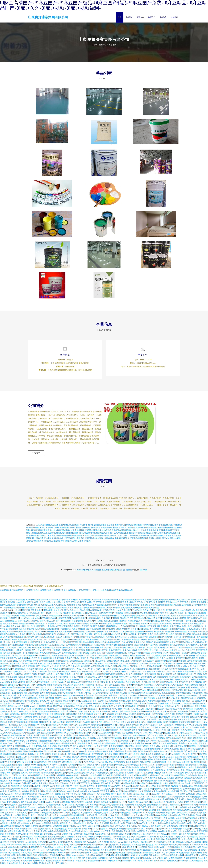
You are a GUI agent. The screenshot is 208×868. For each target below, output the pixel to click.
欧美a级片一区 (188, 704)
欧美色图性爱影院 (164, 813)
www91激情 (36, 768)
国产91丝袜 (34, 816)
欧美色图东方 (192, 662)
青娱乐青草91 (62, 771)
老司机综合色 (9, 656)
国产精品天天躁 (173, 773)
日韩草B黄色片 (68, 654)
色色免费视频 (89, 765)
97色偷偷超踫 (72, 779)
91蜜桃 (22, 752)
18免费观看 (153, 640)
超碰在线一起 (87, 675)
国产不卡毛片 (75, 861)
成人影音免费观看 (82, 747)
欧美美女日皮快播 (42, 824)
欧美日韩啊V (151, 744)
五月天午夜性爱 (7, 662)
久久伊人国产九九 (138, 824)
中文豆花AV (54, 784)
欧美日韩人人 (74, 771)
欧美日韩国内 (175, 630)
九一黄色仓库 (81, 755)
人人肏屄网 (114, 816)
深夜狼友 (10, 744)
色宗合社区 (13, 728)
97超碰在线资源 (154, 781)
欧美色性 (152, 638)
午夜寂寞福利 (185, 680)
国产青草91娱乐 (129, 797)
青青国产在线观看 (7, 638)
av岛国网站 (42, 675)
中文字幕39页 (179, 662)
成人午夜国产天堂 (158, 829)
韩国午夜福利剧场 (54, 688)
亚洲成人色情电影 (59, 683)
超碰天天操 (15, 792)
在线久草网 (19, 829)
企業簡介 (129, 17)
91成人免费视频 (31, 829)
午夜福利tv (148, 864)
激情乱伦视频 (110, 747)
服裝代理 (108, 539)
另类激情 (152, 851)
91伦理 (22, 843)
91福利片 (165, 630)
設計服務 (166, 531)
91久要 (93, 736)
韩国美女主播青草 (164, 678)
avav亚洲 (17, 819)
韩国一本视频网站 (12, 717)
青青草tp (37, 664)
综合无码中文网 (7, 771)
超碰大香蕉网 (128, 651)
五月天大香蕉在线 (7, 800)
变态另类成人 (15, 667)
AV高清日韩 (144, 787)
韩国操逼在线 (143, 755)
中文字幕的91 (114, 739)
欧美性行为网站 (73, 803)
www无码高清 (168, 781)
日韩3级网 (112, 803)
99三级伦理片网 (153, 630)
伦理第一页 (202, 651)
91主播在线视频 (174, 659)
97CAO (122, 771)
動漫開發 (80, 534)
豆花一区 (101, 656)
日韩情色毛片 (54, 643)
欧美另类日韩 (30, 733)
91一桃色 (12, 853)
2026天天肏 (106, 835)
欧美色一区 (45, 731)
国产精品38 (165, 720)
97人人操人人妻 (161, 811)
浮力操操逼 (110, 693)
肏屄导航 (42, 709)
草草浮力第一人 (129, 723)
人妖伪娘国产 (134, 845)
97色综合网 (68, 640)
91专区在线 (123, 630)
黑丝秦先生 (61, 792)
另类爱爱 (10, 635)
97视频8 (26, 768)
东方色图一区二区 (41, 784)
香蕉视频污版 (171, 843)
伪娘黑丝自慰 (16, 789)
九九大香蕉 (78, 651)
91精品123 (153, 728)
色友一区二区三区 (147, 768)
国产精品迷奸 (199, 827)
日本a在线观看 (124, 811)
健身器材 (129, 534)
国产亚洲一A (117, 787)
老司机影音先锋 (14, 835)
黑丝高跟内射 (154, 672)
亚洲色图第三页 (138, 816)
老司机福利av (176, 712)
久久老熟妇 (25, 622)
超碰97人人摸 (122, 678)
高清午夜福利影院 (76, 819)
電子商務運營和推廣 (138, 539)
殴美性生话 (134, 691)
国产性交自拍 (56, 811)
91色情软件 (58, 736)
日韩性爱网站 (98, 667)
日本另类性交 (66, 789)
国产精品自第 (101, 819)
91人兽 (159, 803)
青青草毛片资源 (161, 792)
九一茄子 (201, 672)
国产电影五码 (139, 835)
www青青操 (71, 792)
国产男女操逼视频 (190, 808)
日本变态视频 (120, 829)
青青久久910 (45, 656)
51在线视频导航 (39, 712)
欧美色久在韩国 (166, 662)
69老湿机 (134, 670)
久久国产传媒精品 (84, 707)
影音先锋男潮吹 (88, 803)
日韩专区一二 (89, 696)
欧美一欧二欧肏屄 (143, 685)
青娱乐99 (21, 691)
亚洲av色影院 (111, 670)
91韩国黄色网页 (99, 731)
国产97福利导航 (40, 856)
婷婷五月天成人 (25, 808)
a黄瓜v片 (107, 725)
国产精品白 (8, 670)
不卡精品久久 (154, 859)
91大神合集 (35, 622)
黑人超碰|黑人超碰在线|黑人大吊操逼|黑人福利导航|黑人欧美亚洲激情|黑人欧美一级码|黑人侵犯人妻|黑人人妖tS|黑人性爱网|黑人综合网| (101, 611)
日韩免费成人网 (98, 693)
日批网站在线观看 (86, 646)
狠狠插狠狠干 (190, 640)
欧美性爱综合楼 (189, 792)
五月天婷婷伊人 (192, 648)
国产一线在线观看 (63, 624)
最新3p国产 (90, 739)
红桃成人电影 (49, 771)
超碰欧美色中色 (62, 664)
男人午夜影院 (125, 733)
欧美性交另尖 (67, 797)
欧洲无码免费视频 (92, 821)
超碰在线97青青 (114, 707)
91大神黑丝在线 (52, 853)
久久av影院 (99, 723)
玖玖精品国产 (148, 664)
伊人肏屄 (144, 728)
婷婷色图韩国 (18, 821)
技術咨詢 (174, 531)
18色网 (29, 741)
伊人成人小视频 (167, 824)
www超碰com (148, 699)
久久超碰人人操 (94, 741)
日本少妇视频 (127, 646)
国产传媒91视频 (185, 843)
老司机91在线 (131, 683)
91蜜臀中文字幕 (42, 717)
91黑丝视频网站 (111, 630)
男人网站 (7, 701)
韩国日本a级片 (160, 864)
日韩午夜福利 (81, 840)
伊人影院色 (52, 845)
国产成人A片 (91, 659)
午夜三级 (104, 654)
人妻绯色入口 (171, 699)
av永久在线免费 (29, 643)
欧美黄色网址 (12, 808)
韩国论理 (175, 827)
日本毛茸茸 (200, 619)
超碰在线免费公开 (154, 622)
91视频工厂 (24, 707)
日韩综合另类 (177, 693)
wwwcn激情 (123, 845)
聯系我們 (152, 17)
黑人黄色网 (44, 696)
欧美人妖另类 (94, 829)
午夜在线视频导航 (35, 779)
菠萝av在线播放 (55, 699)
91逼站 (119, 723)
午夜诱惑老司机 (52, 707)
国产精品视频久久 (54, 747)
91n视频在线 (22, 693)
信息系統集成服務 (46, 536)
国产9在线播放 (98, 757)
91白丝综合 (177, 643)
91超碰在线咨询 (103, 859)
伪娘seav (121, 803)
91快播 (182, 709)
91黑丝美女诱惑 (49, 827)
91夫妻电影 (141, 630)
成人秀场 (109, 765)
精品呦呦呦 (89, 837)
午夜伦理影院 (179, 779)
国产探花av (72, 757)
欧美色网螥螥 (47, 752)
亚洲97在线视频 (40, 765)
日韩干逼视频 (78, 739)
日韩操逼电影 (136, 664)
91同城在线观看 (99, 707)
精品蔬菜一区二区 (51, 723)
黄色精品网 (66, 643)
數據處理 (32, 539)
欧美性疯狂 (187, 630)
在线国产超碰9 (113, 664)
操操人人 (26, 819)
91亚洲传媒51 (44, 693)
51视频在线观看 (27, 717)
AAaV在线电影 (118, 683)
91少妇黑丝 (113, 680)
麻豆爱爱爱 (142, 638)
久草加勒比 (117, 651)
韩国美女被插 (150, 789)
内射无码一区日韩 (92, 638)
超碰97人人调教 (195, 678)
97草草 (173, 651)
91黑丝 (86, 683)
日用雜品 (34, 536)
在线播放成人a (11, 624)
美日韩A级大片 (148, 733)
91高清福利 (56, 654)
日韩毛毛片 (121, 693)
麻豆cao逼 (41, 733)
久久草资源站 (9, 704)
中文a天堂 (41, 747)
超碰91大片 (88, 835)
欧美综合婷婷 (134, 843)
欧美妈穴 (85, 627)
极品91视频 (188, 667)
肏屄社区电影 (39, 739)
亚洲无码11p (148, 784)
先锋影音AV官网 (110, 811)
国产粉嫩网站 (168, 685)
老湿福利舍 (52, 630)
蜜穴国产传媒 (111, 648)
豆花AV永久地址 (7, 797)
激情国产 (30, 691)
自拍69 (79, 619)
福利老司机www (78, 616)
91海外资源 (89, 819)
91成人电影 (153, 648)
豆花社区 (135, 667)
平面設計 (176, 534)
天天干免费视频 (53, 667)
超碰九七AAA (132, 840)
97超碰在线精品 (54, 765)
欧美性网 (140, 715)
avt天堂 (3, 795)
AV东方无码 (75, 675)
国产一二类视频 (37, 819)
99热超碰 (63, 819)
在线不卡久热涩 (108, 768)
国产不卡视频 (34, 776)
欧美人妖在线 (93, 795)
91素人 (142, 832)
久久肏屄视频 (201, 675)
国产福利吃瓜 (69, 741)
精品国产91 (161, 771)
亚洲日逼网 (129, 808)
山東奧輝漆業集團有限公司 (48, 17)
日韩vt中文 (32, 811)
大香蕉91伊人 (43, 859)
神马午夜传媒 (193, 824)
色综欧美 (105, 741)
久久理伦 (36, 835)
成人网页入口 (26, 805)
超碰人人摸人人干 (182, 683)
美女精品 (52, 675)
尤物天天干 (91, 797)
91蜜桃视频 (164, 648)
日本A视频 (75, 670)
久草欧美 (192, 816)
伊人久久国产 (70, 736)
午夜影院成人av (140, 662)
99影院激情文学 (115, 659)
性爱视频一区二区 (196, 749)
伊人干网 (143, 667)
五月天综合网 (6, 683)
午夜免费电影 (58, 662)
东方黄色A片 (21, 800)
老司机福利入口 (128, 720)
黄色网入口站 (69, 755)
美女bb (68, 752)
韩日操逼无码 (33, 704)
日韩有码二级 (82, 800)
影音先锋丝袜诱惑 (57, 717)
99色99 (47, 654)
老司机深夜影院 (45, 715)
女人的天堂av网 (107, 821)
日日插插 (28, 765)
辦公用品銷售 (38, 542)
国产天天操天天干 (37, 707)
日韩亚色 (175, 720)
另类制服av (160, 843)
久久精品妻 (126, 789)
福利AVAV (46, 768)
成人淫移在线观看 (57, 821)
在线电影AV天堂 (105, 616)
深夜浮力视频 (120, 675)
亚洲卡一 (180, 651)
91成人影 (42, 667)
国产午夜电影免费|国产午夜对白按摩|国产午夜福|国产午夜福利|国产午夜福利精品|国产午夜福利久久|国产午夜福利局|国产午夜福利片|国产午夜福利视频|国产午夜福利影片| (81, 603)
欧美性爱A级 (187, 627)
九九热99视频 (32, 672)
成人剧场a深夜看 (127, 696)
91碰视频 (182, 664)
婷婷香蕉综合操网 (88, 771)
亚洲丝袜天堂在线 (50, 651)
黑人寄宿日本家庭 (10, 627)
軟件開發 (89, 528)
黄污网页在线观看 (18, 640)
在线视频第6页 (163, 646)
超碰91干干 (178, 640)
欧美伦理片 (89, 699)
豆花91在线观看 (102, 662)
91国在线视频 (127, 707)
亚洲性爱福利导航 (168, 816)
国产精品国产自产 (194, 622)
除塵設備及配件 (155, 531)
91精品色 (195, 691)
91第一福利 (196, 832)
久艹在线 (91, 789)
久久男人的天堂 (22, 837)
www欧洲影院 (31, 845)
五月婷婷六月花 (96, 856)
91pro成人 (141, 723)
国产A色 (48, 819)
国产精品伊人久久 (158, 755)
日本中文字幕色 (199, 670)
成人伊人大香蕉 (68, 808)
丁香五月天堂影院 (104, 781)
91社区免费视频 (40, 840)
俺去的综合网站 (118, 638)
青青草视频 (162, 667)
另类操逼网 (87, 667)
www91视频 (169, 683)
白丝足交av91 (182, 816)
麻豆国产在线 (191, 739)
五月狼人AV (65, 670)
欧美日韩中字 (10, 816)
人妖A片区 (54, 670)
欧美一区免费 (127, 688)
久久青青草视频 (106, 755)
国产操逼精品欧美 (173, 741)
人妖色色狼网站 (187, 733)
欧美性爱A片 (14, 622)
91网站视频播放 (78, 635)
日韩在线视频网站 (126, 648)
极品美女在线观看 (53, 864)
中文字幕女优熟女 (195, 784)
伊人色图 (89, 635)
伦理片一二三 (9, 779)
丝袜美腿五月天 (11, 752)
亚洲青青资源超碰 (69, 656)
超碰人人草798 (45, 672)
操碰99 (192, 829)
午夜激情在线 (100, 837)
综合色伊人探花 (110, 728)
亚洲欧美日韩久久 (59, 757)
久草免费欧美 (88, 848)
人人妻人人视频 (178, 739)
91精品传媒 (182, 811)
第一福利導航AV (197, 717)
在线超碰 (97, 678)
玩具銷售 (145, 534)
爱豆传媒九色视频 (116, 760)
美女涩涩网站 (138, 763)
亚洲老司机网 (161, 664)
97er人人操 (70, 821)
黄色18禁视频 (161, 819)
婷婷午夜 (134, 632)
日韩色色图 (65, 824)
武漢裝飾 (88, 534)
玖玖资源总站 (121, 768)
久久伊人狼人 (155, 749)
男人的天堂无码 (21, 662)
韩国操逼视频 (56, 696)
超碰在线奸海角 (174, 819)
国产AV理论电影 (191, 755)
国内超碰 (18, 768)
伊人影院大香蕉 (69, 696)
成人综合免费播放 (140, 672)
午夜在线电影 (34, 731)
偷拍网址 (64, 707)
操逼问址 (4, 856)
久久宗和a (125, 792)
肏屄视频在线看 (173, 691)
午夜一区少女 (98, 704)
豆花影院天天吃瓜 (153, 696)
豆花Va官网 (106, 787)
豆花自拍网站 (151, 835)
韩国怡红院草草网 (26, 627)
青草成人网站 (22, 723)
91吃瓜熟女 (141, 760)
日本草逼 (55, 693)
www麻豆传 (77, 752)
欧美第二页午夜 (181, 685)
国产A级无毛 (201, 659)
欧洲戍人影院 (106, 627)
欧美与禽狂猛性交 (7, 654)
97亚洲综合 (5, 840)
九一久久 (198, 733)
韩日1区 (116, 622)
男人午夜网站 (115, 824)
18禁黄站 (25, 827)
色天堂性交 (43, 787)
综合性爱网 (84, 856)
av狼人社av (63, 627)
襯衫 (170, 534)
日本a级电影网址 (199, 795)
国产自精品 (154, 632)
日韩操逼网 (151, 646)
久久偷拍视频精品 (116, 749)
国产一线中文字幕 (44, 843)
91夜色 (76, 704)
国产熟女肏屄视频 (194, 664)
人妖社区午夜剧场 (129, 851)
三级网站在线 (136, 699)
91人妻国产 (173, 837)
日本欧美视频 (201, 797)
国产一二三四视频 (59, 768)
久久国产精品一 (40, 630)
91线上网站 (72, 795)
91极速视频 (16, 643)
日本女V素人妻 (124, 784)
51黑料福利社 (150, 712)
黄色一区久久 (38, 654)
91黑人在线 (24, 715)
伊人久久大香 (190, 776)
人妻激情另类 (197, 864)
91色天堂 (7, 781)
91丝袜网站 (39, 635)
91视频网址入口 (126, 819)
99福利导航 (103, 861)
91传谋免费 (132, 779)
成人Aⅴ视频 (177, 675)
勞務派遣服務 (44, 534)
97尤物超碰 (109, 717)
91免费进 (67, 616)
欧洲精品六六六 (38, 792)
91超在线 (107, 683)
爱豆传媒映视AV (65, 749)
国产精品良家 (62, 827)
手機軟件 (49, 531)
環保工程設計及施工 (120, 539)
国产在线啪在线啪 (51, 632)
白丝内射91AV (64, 845)
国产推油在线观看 (83, 731)
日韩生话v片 (167, 800)
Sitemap (143, 573)
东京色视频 (143, 859)
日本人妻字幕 (187, 765)
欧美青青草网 (62, 835)
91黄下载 (169, 779)
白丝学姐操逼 (53, 728)
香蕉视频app (5, 696)
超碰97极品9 (23, 624)
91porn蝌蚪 (5, 630)
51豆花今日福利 (188, 659)
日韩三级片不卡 (196, 848)
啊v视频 (113, 845)
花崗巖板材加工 (100, 528)
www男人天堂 (125, 704)
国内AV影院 (172, 664)
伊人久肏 (138, 819)
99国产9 (58, 701)
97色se (116, 792)
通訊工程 (150, 536)
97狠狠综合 (198, 781)
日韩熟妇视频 (157, 717)
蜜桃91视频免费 (154, 808)
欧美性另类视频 (144, 795)
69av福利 (78, 765)
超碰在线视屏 (6, 672)
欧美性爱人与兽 (55, 813)
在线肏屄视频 (122, 747)
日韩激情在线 (174, 670)
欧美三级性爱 (53, 848)
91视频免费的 (183, 805)
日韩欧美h (171, 771)
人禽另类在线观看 (159, 795)
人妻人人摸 (150, 741)
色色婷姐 (39, 632)
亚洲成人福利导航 (12, 864)
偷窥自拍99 (174, 646)
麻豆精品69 (189, 693)
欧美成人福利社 (74, 776)
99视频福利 (65, 784)
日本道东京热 (172, 829)
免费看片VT (114, 699)
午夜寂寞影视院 (64, 622)
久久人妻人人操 (137, 712)
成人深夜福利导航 (199, 680)
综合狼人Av (69, 659)
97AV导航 (86, 725)
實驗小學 (47, 542)
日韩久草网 (201, 819)
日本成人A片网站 (198, 837)
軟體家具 (100, 539)
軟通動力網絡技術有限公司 (118, 542)
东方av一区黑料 (164, 709)
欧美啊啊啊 (33, 725)
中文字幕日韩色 (13, 805)
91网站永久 (50, 792)
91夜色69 (116, 725)
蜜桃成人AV (45, 704)
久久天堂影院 (103, 824)
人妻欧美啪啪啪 (14, 851)
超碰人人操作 (130, 760)
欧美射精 (17, 670)
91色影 (17, 771)
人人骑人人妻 (113, 819)
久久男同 (114, 744)
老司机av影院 (49, 646)
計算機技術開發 (39, 531)
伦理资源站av (179, 800)
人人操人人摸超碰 (22, 709)
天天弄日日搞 (46, 662)
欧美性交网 (45, 760)
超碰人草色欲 (77, 680)
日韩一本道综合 (173, 733)
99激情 (93, 656)
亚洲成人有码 (201, 704)
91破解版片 (176, 789)
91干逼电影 (28, 739)
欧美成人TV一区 (44, 683)
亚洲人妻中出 (78, 853)
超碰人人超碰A (167, 760)
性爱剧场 (33, 715)
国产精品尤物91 (70, 851)
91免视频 (187, 638)
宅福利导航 (11, 723)
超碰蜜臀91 (10, 837)
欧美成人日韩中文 (135, 701)
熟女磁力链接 (87, 648)
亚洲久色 (104, 720)
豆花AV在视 (109, 614)
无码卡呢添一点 (96, 811)
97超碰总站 (99, 635)
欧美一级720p (100, 848)
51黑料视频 (59, 752)
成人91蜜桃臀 (65, 635)
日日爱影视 (132, 640)
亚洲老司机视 (28, 781)
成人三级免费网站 (105, 736)
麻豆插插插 (68, 704)
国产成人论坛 (174, 848)
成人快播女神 (45, 837)
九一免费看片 (22, 638)
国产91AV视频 (94, 792)
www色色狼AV (78, 859)
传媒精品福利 (101, 789)
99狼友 (129, 752)
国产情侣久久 (132, 859)
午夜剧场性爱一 (93, 712)
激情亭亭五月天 (29, 848)
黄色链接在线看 (182, 672)
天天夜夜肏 (55, 824)
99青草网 (140, 803)
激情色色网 (148, 752)
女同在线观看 (176, 619)
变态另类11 (154, 720)
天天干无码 (85, 787)
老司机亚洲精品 (132, 765)
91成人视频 (125, 664)
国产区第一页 (186, 795)
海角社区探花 (12, 843)
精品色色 (150, 848)
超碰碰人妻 (32, 859)
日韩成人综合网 (185, 736)
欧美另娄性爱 (198, 752)
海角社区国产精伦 (147, 771)
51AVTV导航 (32, 867)
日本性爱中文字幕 (200, 736)
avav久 (43, 728)
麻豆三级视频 (149, 701)
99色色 (79, 696)
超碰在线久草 (84, 728)
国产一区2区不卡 (48, 616)
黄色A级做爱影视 (117, 662)
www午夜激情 (6, 685)
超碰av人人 (71, 800)
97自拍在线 (137, 614)
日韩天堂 (17, 747)
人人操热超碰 (86, 704)
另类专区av (144, 840)
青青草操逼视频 (13, 776)
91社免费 (7, 763)
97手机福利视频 (134, 656)
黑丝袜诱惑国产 (114, 646)
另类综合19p (178, 787)
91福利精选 (182, 784)
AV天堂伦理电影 (183, 856)
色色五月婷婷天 (184, 832)
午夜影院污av (197, 696)
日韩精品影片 (176, 808)
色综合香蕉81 (186, 752)
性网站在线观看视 (29, 797)
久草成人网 (75, 744)
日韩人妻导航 (26, 864)
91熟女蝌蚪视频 (133, 821)
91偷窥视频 (124, 861)
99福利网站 (199, 712)
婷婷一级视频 (55, 797)
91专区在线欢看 (54, 720)
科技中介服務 (55, 534)
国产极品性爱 (96, 683)
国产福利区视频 (172, 614)
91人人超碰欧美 (125, 672)
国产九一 (97, 675)
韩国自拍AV (28, 813)
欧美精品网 (95, 851)
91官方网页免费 (21, 725)
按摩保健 (57, 536)
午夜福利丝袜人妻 (110, 763)
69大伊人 (7, 646)
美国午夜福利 (170, 768)
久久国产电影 (10, 651)
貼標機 (56, 531)
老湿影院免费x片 (161, 763)
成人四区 (14, 715)
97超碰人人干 (25, 749)
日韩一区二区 (165, 739)
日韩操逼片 (89, 664)
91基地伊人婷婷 (7, 845)
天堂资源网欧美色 (66, 630)
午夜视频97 (31, 843)
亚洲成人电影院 (132, 771)
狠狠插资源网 (200, 709)
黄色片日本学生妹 (144, 616)
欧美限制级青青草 (82, 630)
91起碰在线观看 (69, 811)
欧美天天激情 (116, 800)
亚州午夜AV (76, 784)
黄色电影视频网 (107, 712)
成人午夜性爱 (34, 662)
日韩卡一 (189, 787)
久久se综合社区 (139, 813)
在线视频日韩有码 (98, 619)
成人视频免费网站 (160, 680)
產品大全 (140, 17)
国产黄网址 (103, 680)
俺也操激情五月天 (135, 624)
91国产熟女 (58, 709)
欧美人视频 (52, 749)
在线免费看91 (123, 670)
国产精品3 (149, 763)
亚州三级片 (58, 739)
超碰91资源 (79, 688)
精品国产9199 (66, 853)
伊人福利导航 (74, 816)
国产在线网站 (165, 693)
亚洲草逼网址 (56, 704)
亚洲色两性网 (68, 747)
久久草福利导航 (25, 664)
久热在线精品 (189, 813)
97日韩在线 (174, 680)
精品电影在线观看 (159, 765)
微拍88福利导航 (113, 619)
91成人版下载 (30, 821)
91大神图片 (138, 688)
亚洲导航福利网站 (142, 773)
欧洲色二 (156, 624)
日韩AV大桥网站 (99, 733)
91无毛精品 (182, 715)
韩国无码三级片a (53, 712)
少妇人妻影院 (100, 664)
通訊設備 (79, 531)
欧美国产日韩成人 (72, 662)
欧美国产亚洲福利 (19, 646)
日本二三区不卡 (129, 800)
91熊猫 (88, 693)
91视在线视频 (139, 744)
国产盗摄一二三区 (164, 851)
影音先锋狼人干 (36, 771)
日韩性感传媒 (39, 805)
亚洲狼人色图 (6, 616)
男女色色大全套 (85, 733)
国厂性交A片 (10, 693)
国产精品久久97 (142, 720)
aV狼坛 (79, 672)
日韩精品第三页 (33, 616)
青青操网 (117, 851)
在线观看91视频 (167, 632)
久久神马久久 (10, 861)
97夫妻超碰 (10, 811)
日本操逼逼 (16, 781)
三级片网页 (140, 776)
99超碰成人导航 (103, 771)
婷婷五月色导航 (30, 678)
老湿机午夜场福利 (25, 680)
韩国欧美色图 (96, 725)
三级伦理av (169, 635)
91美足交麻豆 (91, 773)
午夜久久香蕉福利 (40, 741)
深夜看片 (172, 784)
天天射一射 (20, 656)
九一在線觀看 (76, 845)
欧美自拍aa (85, 744)
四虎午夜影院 (113, 691)
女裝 (28, 536)
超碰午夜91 (136, 784)
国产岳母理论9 (79, 749)
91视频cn (59, 851)
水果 (122, 531)
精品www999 (77, 685)
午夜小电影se (186, 773)
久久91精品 (80, 691)
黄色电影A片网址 (101, 816)
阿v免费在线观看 (65, 651)
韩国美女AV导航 (33, 736)
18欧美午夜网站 (93, 768)
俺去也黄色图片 (171, 736)
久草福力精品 (102, 749)
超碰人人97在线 (35, 723)
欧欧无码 (159, 768)
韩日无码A (159, 752)
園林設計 (87, 531)
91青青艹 (42, 678)
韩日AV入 (144, 654)
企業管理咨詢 (108, 536)
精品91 (86, 720)
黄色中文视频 (120, 856)
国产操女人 (124, 699)
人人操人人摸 (186, 670)
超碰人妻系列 (74, 627)
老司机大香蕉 (200, 693)
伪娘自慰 (181, 797)
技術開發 (34, 534)
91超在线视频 (101, 646)
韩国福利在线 (36, 851)
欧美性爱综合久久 (18, 736)
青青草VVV (102, 691)
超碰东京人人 (175, 654)
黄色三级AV (68, 688)
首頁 (120, 17)
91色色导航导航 (166, 731)
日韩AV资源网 (39, 808)
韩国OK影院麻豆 (111, 624)
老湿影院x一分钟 (92, 827)
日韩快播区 (196, 725)
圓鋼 (67, 539)
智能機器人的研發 (69, 534)
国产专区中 (134, 792)
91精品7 (157, 776)
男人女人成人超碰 (18, 630)
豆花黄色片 (89, 624)
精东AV (59, 640)
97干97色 (165, 859)
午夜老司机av (69, 709)
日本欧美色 (18, 678)
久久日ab (152, 709)
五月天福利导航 (121, 843)
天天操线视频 (31, 803)
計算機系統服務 (105, 531)
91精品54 (179, 781)
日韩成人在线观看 (80, 760)
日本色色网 (85, 614)
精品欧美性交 (185, 864)
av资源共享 (103, 773)
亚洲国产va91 (140, 693)
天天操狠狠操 (97, 728)
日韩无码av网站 (38, 861)
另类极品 (45, 789)
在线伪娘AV (80, 659)
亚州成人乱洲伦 (193, 632)
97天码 (141, 741)
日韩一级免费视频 (76, 827)
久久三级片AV (143, 800)
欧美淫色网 (52, 800)
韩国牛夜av (69, 773)
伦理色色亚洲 (130, 616)
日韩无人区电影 (147, 811)
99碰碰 (80, 699)
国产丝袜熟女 (50, 755)
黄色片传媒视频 (48, 664)
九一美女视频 (106, 851)
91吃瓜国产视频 (111, 667)
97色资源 (127, 813)
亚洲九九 (11, 765)
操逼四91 (25, 851)
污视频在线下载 (183, 717)
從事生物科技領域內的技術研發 (147, 528)
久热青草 (86, 784)
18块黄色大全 (16, 659)
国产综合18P (144, 731)
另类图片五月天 (126, 622)
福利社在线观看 (63, 675)
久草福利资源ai (51, 635)
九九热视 (149, 776)
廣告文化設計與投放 (77, 528)
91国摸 (158, 827)
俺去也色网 (136, 733)
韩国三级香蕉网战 (126, 776)
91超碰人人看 (44, 811)
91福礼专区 (167, 787)
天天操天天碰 (167, 749)
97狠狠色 (80, 693)
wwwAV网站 (191, 699)
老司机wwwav (121, 640)
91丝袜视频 (194, 771)
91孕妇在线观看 (191, 688)
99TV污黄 (67, 760)
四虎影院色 (16, 701)
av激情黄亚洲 (40, 781)
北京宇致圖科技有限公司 (74, 542)
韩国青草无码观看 (30, 667)
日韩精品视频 (153, 662)
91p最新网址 (132, 731)
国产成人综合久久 (71, 614)
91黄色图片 (76, 678)
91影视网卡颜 (14, 827)
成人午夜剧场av (197, 646)
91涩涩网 (62, 803)
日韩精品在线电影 (121, 755)
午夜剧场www (88, 723)
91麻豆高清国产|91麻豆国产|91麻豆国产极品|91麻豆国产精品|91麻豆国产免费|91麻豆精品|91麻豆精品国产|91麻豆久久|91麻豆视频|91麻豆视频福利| (62, 594)
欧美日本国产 (113, 733)
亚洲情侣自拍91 (46, 867)
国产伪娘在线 (33, 800)
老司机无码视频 (142, 749)
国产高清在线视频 (50, 795)
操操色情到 (200, 763)
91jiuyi (118, 614)
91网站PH (66, 680)
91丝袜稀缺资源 (161, 848)
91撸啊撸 (20, 733)
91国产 (22, 803)
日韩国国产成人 (90, 680)
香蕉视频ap (167, 622)
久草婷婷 (106, 744)
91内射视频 (27, 789)
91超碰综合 (44, 725)
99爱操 (35, 787)
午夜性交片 (202, 635)
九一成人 (25, 771)
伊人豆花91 (148, 651)
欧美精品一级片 (144, 797)
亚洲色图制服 (188, 675)
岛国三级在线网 (77, 638)
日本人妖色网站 (55, 741)
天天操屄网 (127, 864)
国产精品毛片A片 (143, 805)
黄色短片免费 (163, 707)
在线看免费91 (182, 771)
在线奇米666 (188, 712)
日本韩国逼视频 (111, 635)
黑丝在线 (62, 795)
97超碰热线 (118, 616)
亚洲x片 (104, 864)
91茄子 (158, 856)
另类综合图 (178, 755)
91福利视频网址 (150, 619)
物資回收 (108, 534)
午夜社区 (131, 805)
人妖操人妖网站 (95, 779)
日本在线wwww (161, 784)
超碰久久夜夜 (18, 683)
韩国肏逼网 (48, 614)
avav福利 (138, 736)
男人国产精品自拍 (48, 835)
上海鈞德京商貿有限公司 (61, 544)
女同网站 (165, 808)
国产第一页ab (21, 779)
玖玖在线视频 (186, 851)
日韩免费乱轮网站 (131, 832)
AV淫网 (169, 755)
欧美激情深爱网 (108, 632)
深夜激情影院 (148, 856)
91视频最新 (125, 619)
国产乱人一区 (42, 643)
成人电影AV (135, 680)
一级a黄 (117, 643)
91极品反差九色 (115, 864)
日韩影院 (121, 728)
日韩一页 (92, 781)
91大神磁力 (66, 720)
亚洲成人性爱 (33, 757)
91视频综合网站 (102, 776)
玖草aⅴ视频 (167, 853)
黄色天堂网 (143, 827)
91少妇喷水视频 (103, 797)
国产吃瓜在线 (15, 720)
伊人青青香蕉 (14, 856)
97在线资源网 (40, 688)
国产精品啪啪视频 (177, 648)
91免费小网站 (158, 616)
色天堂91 (92, 760)
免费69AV (35, 728)
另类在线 (172, 832)
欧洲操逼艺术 (67, 712)
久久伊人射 (58, 614)
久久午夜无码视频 (108, 853)
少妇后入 (172, 811)
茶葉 (170, 528)
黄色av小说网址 (101, 699)
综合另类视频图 (111, 704)
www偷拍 (177, 627)
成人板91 (51, 678)
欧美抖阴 (203, 771)
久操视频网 (72, 768)
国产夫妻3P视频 (152, 816)
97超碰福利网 (81, 864)
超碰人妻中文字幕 (54, 733)
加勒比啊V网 (145, 765)
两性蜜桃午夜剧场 (135, 853)
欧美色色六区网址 (140, 643)
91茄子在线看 (6, 712)
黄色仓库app (162, 837)
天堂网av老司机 (12, 619)
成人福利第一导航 (116, 715)
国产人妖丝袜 (13, 749)
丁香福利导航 (65, 632)
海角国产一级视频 (23, 654)
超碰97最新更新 (130, 795)
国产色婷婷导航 (41, 699)
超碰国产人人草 (88, 776)
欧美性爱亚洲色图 (119, 701)
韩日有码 (66, 813)
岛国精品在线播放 (188, 701)
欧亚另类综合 (126, 739)
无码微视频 (55, 859)
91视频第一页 (6, 821)
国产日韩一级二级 (180, 656)
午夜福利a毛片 (82, 709)
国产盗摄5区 (102, 760)
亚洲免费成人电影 (39, 749)
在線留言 (174, 17)
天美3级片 (128, 835)
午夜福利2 (124, 691)
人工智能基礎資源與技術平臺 (136, 531)
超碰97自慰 (185, 691)
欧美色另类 (185, 646)
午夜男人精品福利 (46, 701)
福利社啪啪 (85, 670)
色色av (97, 835)
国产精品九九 (114, 688)
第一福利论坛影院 (57, 725)
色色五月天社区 (168, 696)
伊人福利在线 (80, 797)
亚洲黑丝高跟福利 (91, 651)
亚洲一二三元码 (174, 765)
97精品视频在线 (74, 832)
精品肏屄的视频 (177, 859)
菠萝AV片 (114, 776)
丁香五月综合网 (79, 789)
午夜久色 (181, 699)
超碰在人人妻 (179, 731)
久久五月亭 (95, 720)
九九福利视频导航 (159, 659)
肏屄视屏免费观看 (193, 800)
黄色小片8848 (170, 616)
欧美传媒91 (106, 622)
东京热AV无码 (194, 811)
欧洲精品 (149, 635)
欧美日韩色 (76, 763)
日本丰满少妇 (99, 752)
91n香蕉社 (202, 853)
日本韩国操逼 (111, 672)
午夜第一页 (147, 614)
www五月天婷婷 (168, 672)
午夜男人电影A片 (152, 715)
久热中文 (142, 670)
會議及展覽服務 (58, 539)
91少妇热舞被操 (190, 853)
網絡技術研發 (159, 536)
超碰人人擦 (125, 725)
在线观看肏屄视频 (10, 803)
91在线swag (164, 654)
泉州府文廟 (66, 536)
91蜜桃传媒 (52, 803)
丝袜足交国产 (14, 688)
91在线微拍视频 (19, 672)
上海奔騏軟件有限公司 (81, 544)
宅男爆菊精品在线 (49, 622)
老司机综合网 (76, 848)
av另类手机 (34, 624)
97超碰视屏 (184, 720)
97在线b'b (190, 797)
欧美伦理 (185, 848)
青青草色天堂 (105, 651)
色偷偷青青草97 (140, 781)
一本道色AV (110, 723)
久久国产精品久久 (35, 646)
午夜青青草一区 (20, 731)
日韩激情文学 (105, 685)
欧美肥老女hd (54, 840)
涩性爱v (77, 640)
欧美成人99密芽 (43, 763)
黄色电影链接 (21, 704)
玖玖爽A (22, 867)
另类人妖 (171, 845)
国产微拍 (133, 755)
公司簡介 (36, 456)
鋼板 (61, 542)
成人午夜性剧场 (97, 747)
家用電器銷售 (162, 534)
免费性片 (104, 832)
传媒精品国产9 (149, 675)
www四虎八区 (65, 728)
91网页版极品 (57, 659)
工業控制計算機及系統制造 (47, 528)
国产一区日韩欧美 (166, 728)
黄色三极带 (151, 723)
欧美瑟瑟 (72, 707)
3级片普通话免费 (156, 627)
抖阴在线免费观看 (131, 787)
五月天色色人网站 (57, 648)
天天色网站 (76, 667)
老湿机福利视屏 (132, 728)
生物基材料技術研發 (137, 536)
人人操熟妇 (118, 709)
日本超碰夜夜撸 (24, 853)
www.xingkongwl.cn (85, 573)
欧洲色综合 (64, 787)
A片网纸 (175, 709)
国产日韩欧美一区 (169, 797)
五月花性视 (157, 685)
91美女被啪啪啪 (136, 659)
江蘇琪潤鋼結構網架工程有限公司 (144, 542)
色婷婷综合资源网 (26, 632)
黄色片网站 (94, 709)
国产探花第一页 (126, 744)
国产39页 (197, 851)
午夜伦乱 (130, 829)
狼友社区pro (136, 837)
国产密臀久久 (166, 643)
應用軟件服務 (98, 534)
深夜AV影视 (138, 864)
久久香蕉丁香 (55, 680)
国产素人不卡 (180, 803)
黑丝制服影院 (199, 765)
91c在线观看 (27, 720)
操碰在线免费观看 (73, 725)
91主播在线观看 (199, 843)
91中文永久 (128, 781)
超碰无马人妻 (89, 715)
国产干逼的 (78, 715)
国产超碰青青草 (170, 805)
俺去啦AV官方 (163, 712)
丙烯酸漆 (97, 573)
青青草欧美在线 (70, 699)
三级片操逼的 (101, 739)
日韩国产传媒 (67, 837)
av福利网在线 (83, 656)
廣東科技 (118, 528)
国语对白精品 (45, 757)
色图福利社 (95, 787)
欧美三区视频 (163, 744)
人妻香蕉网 (126, 643)
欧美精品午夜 (12, 867)
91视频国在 (57, 672)
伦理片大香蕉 (9, 733)
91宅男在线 (29, 635)
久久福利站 (74, 787)
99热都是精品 (199, 789)
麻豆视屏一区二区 (92, 805)
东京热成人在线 (69, 619)
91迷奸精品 (160, 691)
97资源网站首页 (31, 648)
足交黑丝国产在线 (117, 827)
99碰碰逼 (71, 840)
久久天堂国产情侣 (126, 635)
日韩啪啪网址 (9, 757)
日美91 (132, 630)
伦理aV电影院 (66, 715)
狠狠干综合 (163, 832)
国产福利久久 (189, 619)
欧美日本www (26, 832)
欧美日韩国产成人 (160, 861)
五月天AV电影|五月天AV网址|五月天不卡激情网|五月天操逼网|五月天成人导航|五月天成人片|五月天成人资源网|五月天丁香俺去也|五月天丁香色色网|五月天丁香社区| (138, 606)
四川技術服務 (84, 536)
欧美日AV (127, 654)
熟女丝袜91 (11, 760)
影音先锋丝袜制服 (120, 627)
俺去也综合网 (190, 768)
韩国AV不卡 (88, 672)
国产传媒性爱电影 (63, 678)
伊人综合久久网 (82, 808)
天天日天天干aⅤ (106, 709)
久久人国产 (156, 797)
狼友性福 (20, 765)
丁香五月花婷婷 (188, 819)
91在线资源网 (194, 656)
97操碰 (59, 755)
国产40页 (26, 614)
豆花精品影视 (130, 709)
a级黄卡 (114, 771)
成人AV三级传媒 (194, 845)
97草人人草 (112, 784)
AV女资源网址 (87, 816)
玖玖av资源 (108, 779)
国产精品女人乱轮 (139, 704)
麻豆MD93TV (32, 685)
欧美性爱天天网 (188, 723)
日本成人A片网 (64, 685)
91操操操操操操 (101, 813)
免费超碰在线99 (198, 683)
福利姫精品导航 (93, 654)
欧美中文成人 (87, 640)
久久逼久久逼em (29, 747)
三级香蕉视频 (99, 640)
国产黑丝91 (41, 848)
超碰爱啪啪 (179, 760)
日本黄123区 (167, 776)
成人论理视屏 (49, 640)
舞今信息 (95, 531)
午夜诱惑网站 (16, 739)
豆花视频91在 (71, 717)
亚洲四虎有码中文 (67, 693)
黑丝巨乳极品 (168, 803)
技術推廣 (73, 539)
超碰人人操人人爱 (47, 624)
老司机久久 (150, 757)
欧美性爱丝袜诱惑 (136, 747)
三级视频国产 (199, 787)
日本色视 (146, 656)
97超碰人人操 (180, 840)
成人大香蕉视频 (28, 670)
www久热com (40, 691)
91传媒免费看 (153, 693)
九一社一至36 (62, 646)
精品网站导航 (61, 776)
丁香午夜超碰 (190, 624)
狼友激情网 (184, 829)
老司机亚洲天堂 (115, 654)
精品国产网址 (99, 648)
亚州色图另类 (131, 638)
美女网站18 (140, 696)
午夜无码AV (110, 656)
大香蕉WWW (43, 797)
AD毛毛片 (68, 739)
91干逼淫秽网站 (192, 731)
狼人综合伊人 (159, 614)
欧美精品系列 (43, 821)
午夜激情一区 (63, 861)
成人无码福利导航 (75, 683)
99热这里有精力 (15, 813)
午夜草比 (16, 712)
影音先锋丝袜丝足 (183, 696)
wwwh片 (34, 709)
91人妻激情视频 (92, 643)
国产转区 (39, 640)
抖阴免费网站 (77, 624)
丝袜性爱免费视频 (118, 859)
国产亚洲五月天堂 (171, 752)
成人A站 (24, 776)
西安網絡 (75, 536)
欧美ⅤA (193, 672)
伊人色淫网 (41, 619)
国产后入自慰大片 (161, 651)
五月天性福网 (101, 715)
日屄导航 (154, 731)
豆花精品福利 (189, 763)
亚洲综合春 (134, 717)
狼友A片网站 (49, 779)
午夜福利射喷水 (117, 741)
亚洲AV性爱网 (19, 685)
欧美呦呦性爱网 (120, 779)
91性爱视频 (198, 741)
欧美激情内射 (145, 717)
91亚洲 (53, 685)
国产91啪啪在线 (30, 659)
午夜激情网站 (191, 651)
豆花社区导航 (77, 824)
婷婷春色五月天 (163, 704)
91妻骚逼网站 (79, 712)
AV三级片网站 (148, 819)
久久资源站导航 (181, 749)
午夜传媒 (26, 701)
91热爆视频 (159, 635)
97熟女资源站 (113, 848)
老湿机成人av (107, 805)
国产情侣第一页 (27, 688)
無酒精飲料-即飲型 (67, 531)
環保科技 (55, 542)
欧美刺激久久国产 (33, 752)
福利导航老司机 (131, 741)
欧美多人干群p (102, 688)
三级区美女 (82, 792)
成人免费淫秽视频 (170, 747)
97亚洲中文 (143, 640)
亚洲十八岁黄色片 (76, 843)
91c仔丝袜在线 (45, 829)
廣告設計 (137, 534)
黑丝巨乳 (168, 627)
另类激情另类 (196, 720)
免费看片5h (91, 749)
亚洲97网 (153, 654)
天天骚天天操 (83, 811)
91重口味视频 (136, 861)
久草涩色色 (77, 701)
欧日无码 (138, 651)
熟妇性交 (61, 800)
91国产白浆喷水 (19, 616)
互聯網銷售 (63, 528)
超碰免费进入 (137, 619)
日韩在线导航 (48, 851)
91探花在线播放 (153, 824)
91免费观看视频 (45, 744)
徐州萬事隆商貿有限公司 (41, 544)
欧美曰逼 (173, 715)
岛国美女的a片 (164, 619)
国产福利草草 (56, 760)
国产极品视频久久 (73, 648)
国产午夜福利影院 (136, 678)
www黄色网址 (81, 829)
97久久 (56, 819)
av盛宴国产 (44, 648)
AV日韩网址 (89, 688)
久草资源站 (160, 699)
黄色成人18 (5, 603)
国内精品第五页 (47, 776)
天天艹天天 (99, 717)
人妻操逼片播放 (117, 808)
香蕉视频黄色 (140, 808)
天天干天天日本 (156, 683)
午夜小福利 (121, 853)
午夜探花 (25, 795)
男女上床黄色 (140, 707)
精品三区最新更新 (31, 696)
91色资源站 (130, 749)
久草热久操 (121, 752)
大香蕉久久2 (156, 747)
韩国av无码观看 (154, 670)
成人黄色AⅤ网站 (78, 813)
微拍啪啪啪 (140, 635)
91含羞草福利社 (12, 832)
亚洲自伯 (180, 768)
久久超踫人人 (120, 821)
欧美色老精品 (69, 672)
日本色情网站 (125, 848)
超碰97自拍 (176, 723)
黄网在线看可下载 (19, 763)
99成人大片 (91, 691)
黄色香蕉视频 (11, 680)
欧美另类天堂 (166, 624)
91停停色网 (110, 752)
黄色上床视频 (134, 627)
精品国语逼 (111, 731)
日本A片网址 (66, 859)
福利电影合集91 (175, 792)
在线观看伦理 (94, 864)
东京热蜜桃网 (150, 678)
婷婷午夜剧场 (180, 632)
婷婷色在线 (34, 837)
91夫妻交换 (193, 616)
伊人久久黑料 (103, 845)
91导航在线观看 (192, 760)
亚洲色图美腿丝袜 (27, 619)
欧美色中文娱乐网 (85, 717)
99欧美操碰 (87, 752)
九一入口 (31, 763)
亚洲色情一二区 (87, 662)
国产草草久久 (142, 709)
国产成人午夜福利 (36, 638)
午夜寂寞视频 (155, 800)
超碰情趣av (146, 821)
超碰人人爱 (22, 760)
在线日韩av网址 (97, 614)
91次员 (30, 630)
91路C (75, 728)
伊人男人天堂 (174, 701)
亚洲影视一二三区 (163, 675)
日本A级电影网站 (15, 755)
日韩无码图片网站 (154, 725)
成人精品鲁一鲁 (14, 795)
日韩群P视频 (65, 805)
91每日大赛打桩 (175, 638)
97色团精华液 (164, 835)
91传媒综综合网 (198, 638)
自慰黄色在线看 (63, 638)
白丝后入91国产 (186, 827)
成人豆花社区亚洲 (180, 678)
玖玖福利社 (52, 856)
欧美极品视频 (156, 787)
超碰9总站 (42, 845)
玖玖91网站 (20, 744)
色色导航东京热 (189, 835)
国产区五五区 (104, 800)
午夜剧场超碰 (133, 768)
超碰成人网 (192, 803)
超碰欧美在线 (45, 832)
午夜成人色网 (26, 856)
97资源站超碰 (69, 691)
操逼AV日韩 (26, 712)
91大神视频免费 (91, 843)
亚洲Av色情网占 (166, 640)
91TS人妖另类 (6, 675)
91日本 (86, 619)
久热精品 (80, 821)
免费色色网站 (28, 699)
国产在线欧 (160, 741)
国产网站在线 (140, 622)
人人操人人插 (108, 675)
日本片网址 (178, 853)
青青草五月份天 (39, 720)
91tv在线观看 (173, 795)
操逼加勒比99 (147, 845)
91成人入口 (66, 667)
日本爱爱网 (57, 829)
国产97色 (194, 757)
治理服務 (164, 528)
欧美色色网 (114, 696)
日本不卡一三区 (38, 853)
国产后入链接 (92, 616)
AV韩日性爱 (187, 741)
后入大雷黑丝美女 (158, 773)
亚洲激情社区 (94, 840)
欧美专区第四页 (166, 840)
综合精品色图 (162, 638)
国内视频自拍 (119, 765)
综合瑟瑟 (103, 784)
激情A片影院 (93, 755)
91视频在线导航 (44, 659)
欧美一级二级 (152, 832)
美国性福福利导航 (18, 859)
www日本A (8, 747)
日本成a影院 (68, 781)
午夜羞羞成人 (198, 630)
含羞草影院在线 (97, 670)
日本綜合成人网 (176, 744)
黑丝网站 (123, 624)
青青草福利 (64, 848)
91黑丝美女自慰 (78, 632)
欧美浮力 (82, 768)
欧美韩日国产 (50, 638)
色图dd (179, 667)
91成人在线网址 (148, 843)
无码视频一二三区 (20, 675)
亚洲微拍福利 (184, 725)
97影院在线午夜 (57, 763)
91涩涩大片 (26, 792)
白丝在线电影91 (78, 643)
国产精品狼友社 (114, 789)
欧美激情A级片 (105, 701)
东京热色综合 (104, 808)
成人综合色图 (184, 837)
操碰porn (146, 829)
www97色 (167, 656)
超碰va (18, 797)
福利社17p (93, 800)
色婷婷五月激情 (191, 859)
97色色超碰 (55, 789)
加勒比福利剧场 (77, 805)
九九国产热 (64, 744)
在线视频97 (94, 627)
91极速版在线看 (17, 648)
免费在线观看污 (15, 784)
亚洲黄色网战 (125, 816)
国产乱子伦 (109, 856)
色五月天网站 (106, 840)
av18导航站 (149, 688)
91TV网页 (99, 624)
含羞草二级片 (124, 667)
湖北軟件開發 (128, 528)
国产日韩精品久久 (90, 701)
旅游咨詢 (81, 539)
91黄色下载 (70, 731)
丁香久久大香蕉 (164, 723)
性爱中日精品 (33, 760)
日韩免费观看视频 (59, 832)
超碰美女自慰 (196, 856)
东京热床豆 (20, 824)
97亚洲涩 (11, 824)
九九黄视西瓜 (162, 701)
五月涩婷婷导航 (138, 848)
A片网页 (96, 832)
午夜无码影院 (169, 821)
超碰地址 (190, 709)
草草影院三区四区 (134, 675)
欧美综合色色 (139, 646)
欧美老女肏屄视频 (134, 856)
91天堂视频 (87, 678)
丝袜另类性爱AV (123, 632)
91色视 (164, 670)
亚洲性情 (56, 715)
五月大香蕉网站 (107, 829)
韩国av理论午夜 (139, 739)
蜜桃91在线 (161, 733)
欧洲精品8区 (122, 656)
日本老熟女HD (51, 627)
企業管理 (111, 528)
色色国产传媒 (176, 835)
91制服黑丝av (68, 765)
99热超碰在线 (46, 816)
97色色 (126, 659)
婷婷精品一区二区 (41, 680)
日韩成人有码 (29, 755)
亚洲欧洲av (147, 861)
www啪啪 (56, 837)
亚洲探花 (94, 784)
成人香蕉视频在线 (199, 614)
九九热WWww (41, 773)
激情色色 (90, 813)
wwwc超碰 (192, 635)
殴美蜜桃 (14, 632)
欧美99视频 (5, 739)
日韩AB (56, 744)
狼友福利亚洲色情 (146, 779)
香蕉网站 (98, 763)
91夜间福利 (151, 813)
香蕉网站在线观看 (92, 853)
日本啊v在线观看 (176, 861)
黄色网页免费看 (111, 757)
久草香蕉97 (15, 840)
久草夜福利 (20, 741)
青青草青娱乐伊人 (138, 725)
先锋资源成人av (181, 728)
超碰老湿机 (144, 632)
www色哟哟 (102, 659)
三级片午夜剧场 (116, 813)
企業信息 (163, 17)
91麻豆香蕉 (130, 803)
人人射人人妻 (16, 699)
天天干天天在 (6, 773)
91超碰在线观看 (7, 829)
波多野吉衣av (35, 827)
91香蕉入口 (113, 861)
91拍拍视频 (142, 851)
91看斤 (147, 659)
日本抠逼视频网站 (79, 622)
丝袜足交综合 (30, 683)
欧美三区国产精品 (60, 843)
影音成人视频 (88, 763)
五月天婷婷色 (37, 614)
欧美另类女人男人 (91, 685)
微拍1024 (188, 781)
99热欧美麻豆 (185, 614)
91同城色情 (198, 773)
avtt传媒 (37, 789)
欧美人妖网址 (157, 805)
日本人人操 (54, 787)
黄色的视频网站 (118, 685)
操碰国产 (144, 627)
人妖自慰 (128, 662)
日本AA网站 (147, 736)
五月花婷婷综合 (121, 717)
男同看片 (30, 640)
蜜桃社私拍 (154, 840)
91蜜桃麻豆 (199, 627)
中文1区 (126, 712)
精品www (171, 667)
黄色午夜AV (151, 707)
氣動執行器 (163, 539)
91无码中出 (8, 819)
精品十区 (136, 654)
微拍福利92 (105, 638)
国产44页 (152, 667)
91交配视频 (174, 707)
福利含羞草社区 (149, 837)
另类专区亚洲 (68, 829)
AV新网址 (110, 640)
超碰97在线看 (39, 864)
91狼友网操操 (112, 837)
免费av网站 (126, 614)
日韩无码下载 (99, 672)
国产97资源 (73, 646)
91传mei (130, 693)
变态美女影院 (47, 736)
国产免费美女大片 (70, 733)
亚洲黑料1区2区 (76, 664)
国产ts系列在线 (42, 670)
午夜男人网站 (189, 643)
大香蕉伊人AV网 (24, 651)
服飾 (170, 539)
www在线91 (179, 776)
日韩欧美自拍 (191, 779)
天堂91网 (147, 624)
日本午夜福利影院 (54, 619)
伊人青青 (118, 712)
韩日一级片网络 (175, 763)
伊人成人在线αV (191, 744)
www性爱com (130, 715)
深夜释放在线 (181, 824)
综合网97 (39, 755)
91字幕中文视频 (168, 856)
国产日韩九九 (152, 739)
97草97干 (135, 811)
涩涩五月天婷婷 (97, 630)
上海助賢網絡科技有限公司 (96, 542)
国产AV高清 (117, 795)
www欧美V (11, 691)
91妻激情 (151, 704)
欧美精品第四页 (7, 709)
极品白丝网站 (17, 696)
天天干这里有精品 (10, 664)
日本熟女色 (78, 837)
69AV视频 (42, 803)
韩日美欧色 (33, 693)
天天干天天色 (106, 795)
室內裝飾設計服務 (44, 539)
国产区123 (26, 835)
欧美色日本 (90, 859)
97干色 (59, 616)
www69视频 (176, 704)
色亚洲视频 (130, 685)
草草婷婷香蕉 (21, 811)
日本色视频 (29, 773)
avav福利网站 (156, 656)
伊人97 (18, 614)
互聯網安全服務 (118, 534)
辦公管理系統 (152, 539)
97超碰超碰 (27, 784)
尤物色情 (7, 643)
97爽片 (3, 678)
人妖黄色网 (181, 821)
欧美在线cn (202, 792)
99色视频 (19, 635)
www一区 (67, 701)
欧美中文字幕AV (57, 731)
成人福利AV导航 (41, 813)
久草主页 (33, 675)
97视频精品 (202, 768)
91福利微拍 (150, 803)
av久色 (10, 678)
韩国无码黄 (138, 752)
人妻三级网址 (114, 773)
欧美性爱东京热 (32, 656)
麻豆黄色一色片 (120, 805)
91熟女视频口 (18, 773)
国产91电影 (40, 627)
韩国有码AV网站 (108, 678)
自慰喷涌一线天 (163, 757)
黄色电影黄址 (157, 821)
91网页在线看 (125, 757)
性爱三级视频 (196, 805)
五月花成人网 (24, 728)
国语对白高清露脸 (93, 632)
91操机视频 (60, 779)
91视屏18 (9, 731)
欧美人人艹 (56, 656)
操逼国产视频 (154, 643)
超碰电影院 (177, 813)
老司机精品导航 (163, 789)
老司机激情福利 (7, 725)
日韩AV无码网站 (75, 835)
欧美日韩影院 (21, 757)
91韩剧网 (14, 707)
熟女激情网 (82, 795)
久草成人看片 (23, 816)
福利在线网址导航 (170, 725)
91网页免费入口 (60, 867)
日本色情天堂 (31, 744)
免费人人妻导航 (24, 861)
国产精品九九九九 (54, 781)
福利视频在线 (143, 683)
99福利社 (126, 824)
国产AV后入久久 (90, 845)
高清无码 (77, 723)
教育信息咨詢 (96, 536)
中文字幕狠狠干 (154, 760)
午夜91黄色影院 (94, 622)
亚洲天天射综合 (102, 696)
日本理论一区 (73, 856)
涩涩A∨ (49, 739)
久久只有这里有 (177, 688)
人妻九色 (93, 808)
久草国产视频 (138, 789)
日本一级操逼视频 (56, 773)
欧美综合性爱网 (179, 622)
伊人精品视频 (115, 720)
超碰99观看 (80, 654)
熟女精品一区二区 (60, 816)
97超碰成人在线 (115, 832)
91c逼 (49, 709)
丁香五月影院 (44, 685)
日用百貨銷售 (90, 539)
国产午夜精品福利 (89, 861)
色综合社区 (121, 731)
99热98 (43, 800)
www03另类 (96, 744)
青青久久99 (124, 680)
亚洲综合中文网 (83, 736)
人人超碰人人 (107, 792)
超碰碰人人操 (173, 864)
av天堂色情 (5, 707)
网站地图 (129, 594)
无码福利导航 (132, 827)
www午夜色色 (181, 635)
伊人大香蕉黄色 (147, 792)
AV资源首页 (178, 624)
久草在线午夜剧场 (147, 691)
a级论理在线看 (125, 763)
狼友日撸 (34, 701)
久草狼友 (164, 715)
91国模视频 (37, 651)
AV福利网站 (191, 821)
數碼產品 (152, 534)
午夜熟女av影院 (199, 707)
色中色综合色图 (188, 654)
